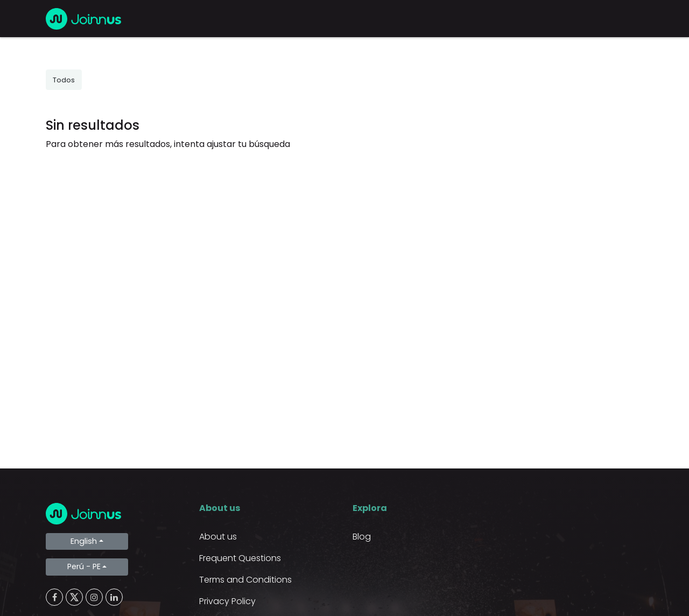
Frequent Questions (240, 558)
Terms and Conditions (245, 580)
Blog (362, 537)
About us (218, 537)
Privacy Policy (227, 601)
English (84, 541)
